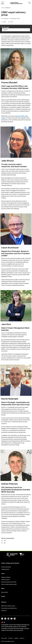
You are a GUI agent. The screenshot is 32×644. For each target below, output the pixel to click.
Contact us (4, 611)
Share (4, 22)
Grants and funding (6, 567)
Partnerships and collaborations (9, 608)
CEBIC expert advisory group (8, 606)
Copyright (16, 638)
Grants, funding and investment (10, 563)
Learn (3, 573)
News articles (5, 592)
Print (11, 22)
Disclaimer (11, 638)
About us (4, 602)
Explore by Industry (6, 577)
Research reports (5, 580)
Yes (4, 541)
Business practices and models (9, 582)
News (3, 588)
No (3, 543)
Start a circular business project (9, 584)
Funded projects (5, 569)
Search (4, 2)
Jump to (16, 30)
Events (3, 596)
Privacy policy (4, 638)
